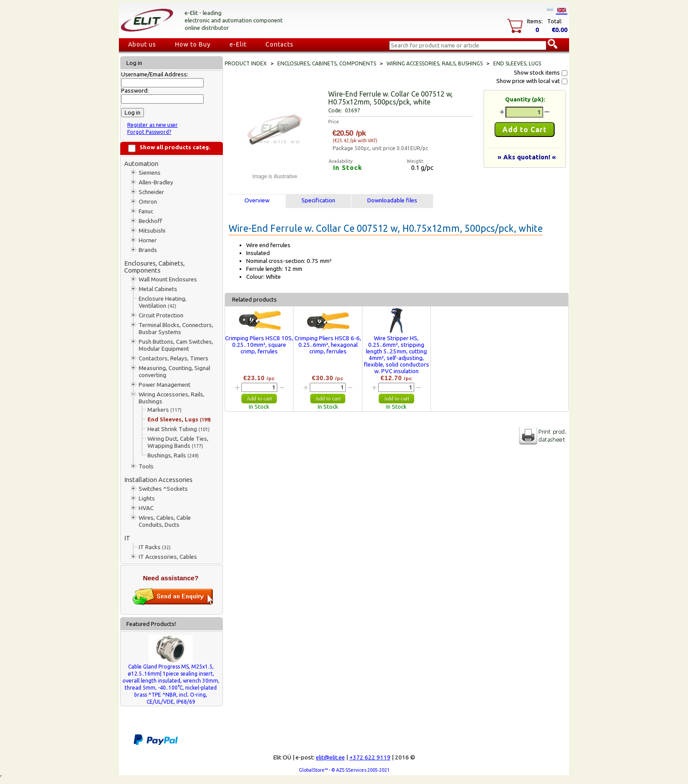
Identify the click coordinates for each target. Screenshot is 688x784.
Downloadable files (392, 200)
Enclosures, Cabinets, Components (154, 267)
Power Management (165, 385)
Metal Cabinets (158, 289)
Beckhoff (150, 221)
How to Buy (193, 44)
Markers (165, 410)
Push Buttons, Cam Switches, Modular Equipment (176, 345)
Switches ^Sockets (163, 489)
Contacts (279, 44)
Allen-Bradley (156, 182)
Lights (147, 498)
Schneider (151, 192)
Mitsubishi (152, 231)
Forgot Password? (149, 132)
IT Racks (155, 547)
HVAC (146, 508)
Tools (146, 466)
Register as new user (152, 125)
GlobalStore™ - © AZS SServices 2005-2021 (344, 770)
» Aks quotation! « (527, 157)
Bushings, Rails (173, 455)
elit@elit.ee (330, 757)
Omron (148, 202)
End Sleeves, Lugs (179, 419)
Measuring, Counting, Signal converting (174, 372)
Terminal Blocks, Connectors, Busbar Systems (176, 329)
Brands (148, 250)
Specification (318, 200)
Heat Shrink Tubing (179, 429)
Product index (246, 63)
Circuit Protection (161, 315)
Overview (257, 200)
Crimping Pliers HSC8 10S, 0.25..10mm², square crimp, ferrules (259, 345)
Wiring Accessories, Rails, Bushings (172, 398)
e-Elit (238, 44)
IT (127, 538)
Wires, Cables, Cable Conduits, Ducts (165, 521)
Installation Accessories (158, 480)
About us (142, 44)
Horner (148, 240)
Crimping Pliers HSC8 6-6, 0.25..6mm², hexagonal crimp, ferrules (328, 345)
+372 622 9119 (370, 757)
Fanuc (146, 211)
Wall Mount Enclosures (168, 279)
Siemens (150, 173)
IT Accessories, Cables (168, 557)
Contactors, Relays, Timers (174, 358)
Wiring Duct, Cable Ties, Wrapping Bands (178, 442)
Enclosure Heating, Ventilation (163, 302)
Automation (141, 164)
